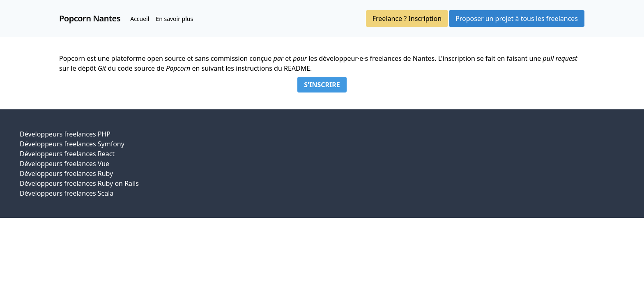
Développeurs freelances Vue (64, 164)
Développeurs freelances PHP (65, 134)
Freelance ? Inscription (407, 18)
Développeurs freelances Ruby (66, 173)
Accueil (140, 19)
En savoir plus (174, 19)
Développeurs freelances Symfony (72, 144)
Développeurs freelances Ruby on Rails (79, 183)
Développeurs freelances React (67, 154)
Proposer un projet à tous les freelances (517, 18)
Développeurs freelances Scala (67, 193)
